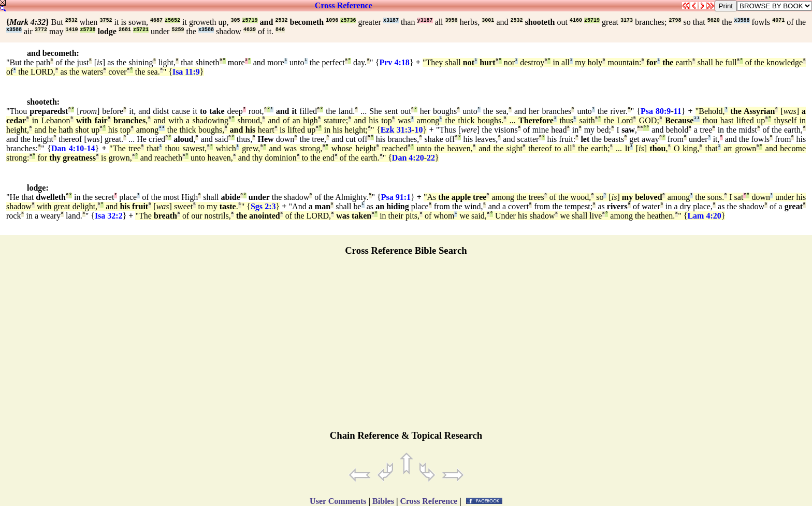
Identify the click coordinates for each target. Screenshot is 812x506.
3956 (452, 20)
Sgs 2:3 (263, 206)
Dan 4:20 (408, 158)
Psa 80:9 (656, 111)
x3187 (391, 20)
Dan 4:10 (68, 148)
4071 (778, 20)
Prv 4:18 (394, 62)
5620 (714, 20)
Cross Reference (344, 5)
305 (235, 20)
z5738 (88, 30)
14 (91, 148)
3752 (106, 20)
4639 (250, 30)
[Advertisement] (406, 348)
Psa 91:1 (396, 197)
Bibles (383, 501)
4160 (576, 20)
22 (431, 158)
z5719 (250, 20)
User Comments (338, 501)
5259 (178, 30)
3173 (627, 20)
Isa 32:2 (109, 216)
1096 (332, 20)
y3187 (425, 20)
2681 (125, 30)
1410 (71, 30)
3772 (41, 30)
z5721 (141, 30)
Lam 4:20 (704, 216)
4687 (156, 20)
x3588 (742, 20)
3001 (488, 20)
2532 (71, 20)
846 (280, 30)
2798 (675, 20)
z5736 (348, 20)
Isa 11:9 (186, 72)
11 (678, 111)
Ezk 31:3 (396, 130)
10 (418, 130)
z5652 (172, 20)
